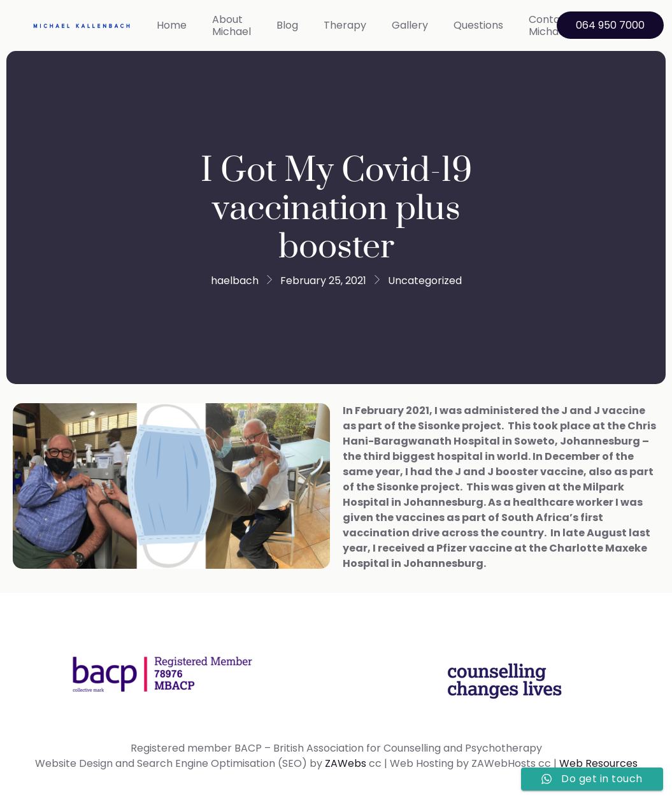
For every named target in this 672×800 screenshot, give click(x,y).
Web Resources (598, 763)
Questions (478, 25)
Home (172, 25)
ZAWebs (346, 763)
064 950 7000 (610, 25)
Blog (287, 25)
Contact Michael (550, 25)
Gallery (410, 25)
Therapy (345, 25)
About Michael (232, 25)
